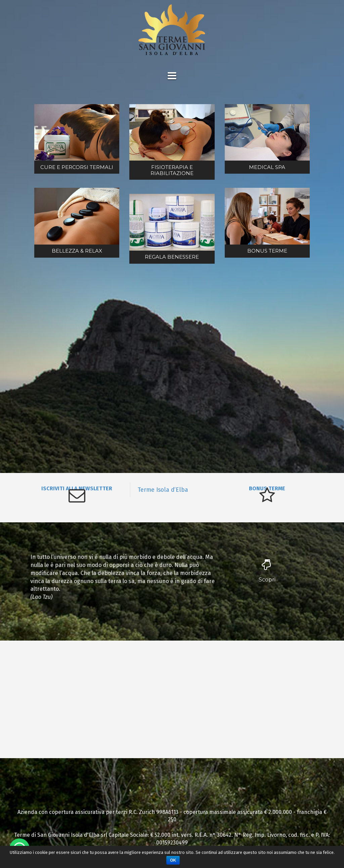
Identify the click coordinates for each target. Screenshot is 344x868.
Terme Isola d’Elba (163, 489)
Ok (173, 860)
